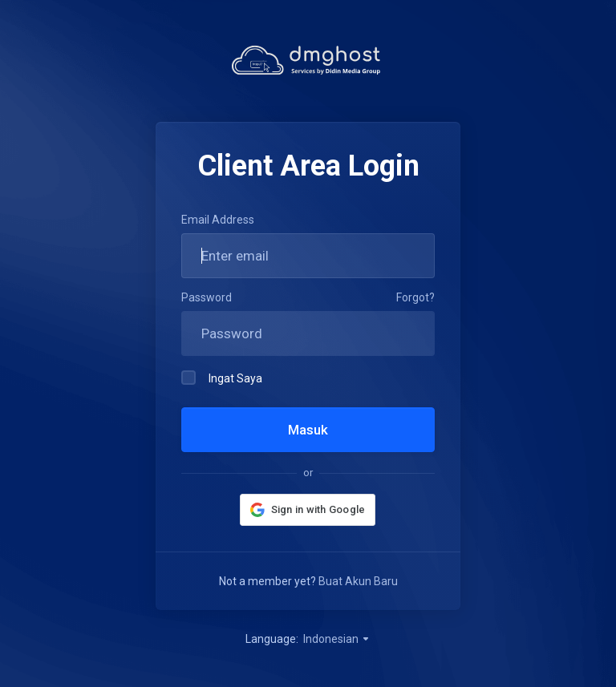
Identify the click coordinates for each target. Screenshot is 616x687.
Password (207, 297)
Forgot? (415, 297)
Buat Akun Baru (358, 581)
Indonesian (337, 639)
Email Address (218, 220)
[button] (308, 510)
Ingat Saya (222, 378)
